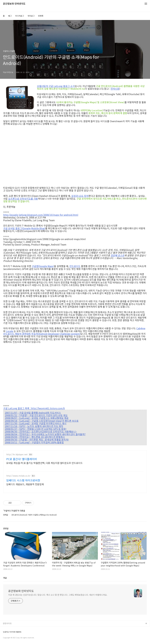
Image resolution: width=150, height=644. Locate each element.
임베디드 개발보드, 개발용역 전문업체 (25, 484)
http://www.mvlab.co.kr (18, 476)
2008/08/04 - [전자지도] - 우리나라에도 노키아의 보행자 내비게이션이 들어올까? (45, 434)
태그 (10, 16)
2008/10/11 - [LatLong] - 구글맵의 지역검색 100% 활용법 (34, 442)
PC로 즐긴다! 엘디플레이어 (22, 459)
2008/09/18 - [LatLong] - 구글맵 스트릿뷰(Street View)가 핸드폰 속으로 (42, 421)
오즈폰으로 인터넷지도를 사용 (23, 199)
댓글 (5, 578)
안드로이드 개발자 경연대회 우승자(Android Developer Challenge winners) (42, 334)
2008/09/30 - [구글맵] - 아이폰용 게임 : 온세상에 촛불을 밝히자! (37, 440)
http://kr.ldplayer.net (17, 454)
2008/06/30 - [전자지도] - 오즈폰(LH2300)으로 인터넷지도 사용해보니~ (41, 431)
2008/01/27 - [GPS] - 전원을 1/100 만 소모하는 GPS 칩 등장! (36, 429)
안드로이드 (75, 266)
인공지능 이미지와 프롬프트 (12, 632)
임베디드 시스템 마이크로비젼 (23, 480)
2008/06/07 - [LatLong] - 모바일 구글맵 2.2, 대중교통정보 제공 (37, 418)
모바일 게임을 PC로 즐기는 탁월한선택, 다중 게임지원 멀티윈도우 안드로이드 (44, 463)
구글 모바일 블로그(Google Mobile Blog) (24, 228)
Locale (10, 331)
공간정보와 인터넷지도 (14, 4)
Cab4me (141, 328)
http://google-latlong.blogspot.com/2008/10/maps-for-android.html (41, 215)
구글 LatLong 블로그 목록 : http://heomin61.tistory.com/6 (34, 408)
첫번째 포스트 (117, 255)
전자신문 (115, 89)
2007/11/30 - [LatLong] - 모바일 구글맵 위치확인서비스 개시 (36, 423)
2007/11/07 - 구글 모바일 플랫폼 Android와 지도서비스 (33, 413)
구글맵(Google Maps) (43, 266)
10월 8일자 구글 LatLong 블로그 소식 (56, 86)
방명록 (41, 16)
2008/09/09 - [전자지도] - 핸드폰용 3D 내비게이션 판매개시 (35, 437)
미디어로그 (20, 16)
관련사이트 (7, 623)
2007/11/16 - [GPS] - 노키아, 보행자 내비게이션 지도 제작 (34, 426)
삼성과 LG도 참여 (80, 196)
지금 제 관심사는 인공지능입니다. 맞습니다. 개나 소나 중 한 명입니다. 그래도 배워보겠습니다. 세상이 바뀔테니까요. (58, 595)
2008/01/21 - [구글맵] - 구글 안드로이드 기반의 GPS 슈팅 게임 (36, 415)
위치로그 (31, 16)
